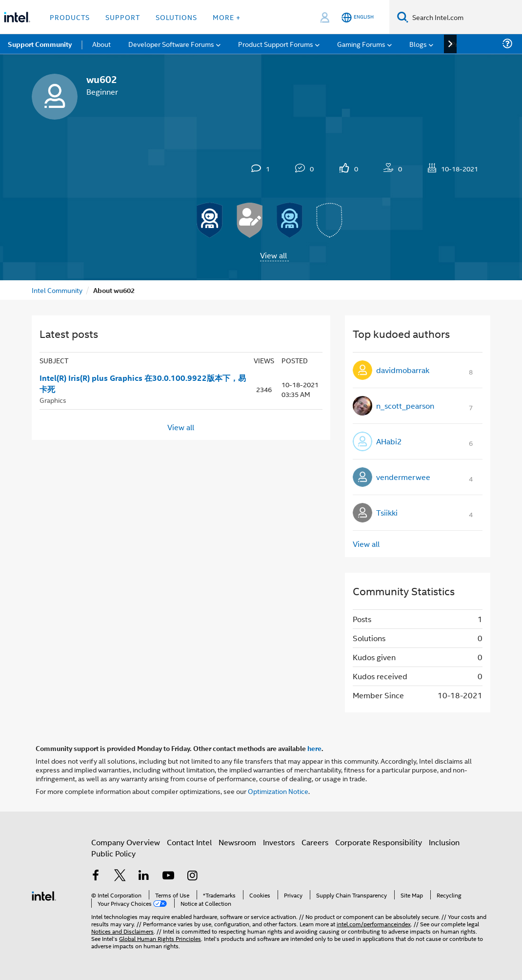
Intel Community (57, 290)
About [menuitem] (101, 44)
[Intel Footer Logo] (44, 895)
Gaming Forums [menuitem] (361, 44)
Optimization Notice (278, 791)
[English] (358, 17)
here (314, 748)
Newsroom (237, 842)
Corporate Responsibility (379, 842)
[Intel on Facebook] (96, 876)
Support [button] (123, 17)
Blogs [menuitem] (418, 44)
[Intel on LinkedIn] (144, 876)
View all (273, 255)
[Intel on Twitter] (120, 876)
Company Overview (126, 842)
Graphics (53, 400)
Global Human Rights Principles (160, 938)
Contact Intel (189, 842)
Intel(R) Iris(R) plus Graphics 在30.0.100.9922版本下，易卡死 (143, 384)
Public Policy (113, 853)
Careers (315, 842)
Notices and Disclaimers (122, 931)
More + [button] (227, 17)
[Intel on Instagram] (192, 876)
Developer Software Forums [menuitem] (171, 44)
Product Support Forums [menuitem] (276, 44)
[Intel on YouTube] (168, 876)
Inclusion (444, 842)
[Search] (403, 17)
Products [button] (70, 17)
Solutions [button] (176, 17)
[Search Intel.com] (465, 17)
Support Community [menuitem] (40, 44)
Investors (279, 842)
